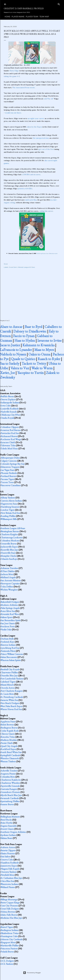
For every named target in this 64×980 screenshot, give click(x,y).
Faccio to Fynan (24, 336)
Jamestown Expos (9, 866)
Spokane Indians (8, 835)
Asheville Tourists (9, 771)
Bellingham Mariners (10, 817)
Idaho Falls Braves (9, 915)
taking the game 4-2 (12, 76)
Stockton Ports (8, 626)
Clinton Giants (8, 734)
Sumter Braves (7, 804)
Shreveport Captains (10, 583)
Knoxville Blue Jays (9, 550)
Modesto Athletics (9, 605)
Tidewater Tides (8, 445)
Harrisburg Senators (10, 507)
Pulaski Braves (7, 952)
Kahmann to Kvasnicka (38, 345)
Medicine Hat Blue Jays (11, 918)
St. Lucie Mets (7, 694)
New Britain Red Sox (10, 513)
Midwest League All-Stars (26, 267)
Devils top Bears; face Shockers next (47, 253)
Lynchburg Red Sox (10, 648)
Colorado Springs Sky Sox (12, 464)
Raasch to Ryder (49, 359)
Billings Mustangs (9, 899)
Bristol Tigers (7, 927)
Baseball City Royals (10, 669)
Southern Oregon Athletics (13, 832)
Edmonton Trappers (10, 467)
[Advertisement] (32, 291)
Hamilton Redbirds (10, 863)
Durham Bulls (7, 639)
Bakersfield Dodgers (10, 602)
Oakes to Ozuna (39, 354)
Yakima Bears (6, 838)
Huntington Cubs (9, 936)
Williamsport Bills (9, 519)
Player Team (31, 17)
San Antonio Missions (11, 580)
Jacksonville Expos (9, 547)
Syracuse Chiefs (8, 442)
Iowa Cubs (6, 406)
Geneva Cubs (7, 860)
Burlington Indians (10, 930)
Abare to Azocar (11, 327)
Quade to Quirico (23, 359)
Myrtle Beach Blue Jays (11, 795)
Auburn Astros (8, 847)
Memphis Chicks (8, 556)
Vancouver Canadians (11, 485)
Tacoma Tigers (7, 479)
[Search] (59, 4)
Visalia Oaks (6, 629)
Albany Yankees (8, 498)
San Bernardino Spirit (10, 620)
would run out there (13, 113)
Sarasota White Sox (9, 700)
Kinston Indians (8, 645)
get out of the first (46, 149)
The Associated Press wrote (23, 88)
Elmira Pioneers (8, 853)
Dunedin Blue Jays (9, 675)
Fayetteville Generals (10, 786)
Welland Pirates (8, 887)
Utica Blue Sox (7, 881)
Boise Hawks (7, 823)
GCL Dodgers (7, 961)
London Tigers (8, 510)
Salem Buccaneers (9, 657)
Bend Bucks (6, 820)
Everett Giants (7, 829)
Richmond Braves (9, 436)
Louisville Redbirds (10, 409)
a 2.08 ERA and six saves (31, 175)
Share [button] (6, 264)
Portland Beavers (8, 476)
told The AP (48, 99)
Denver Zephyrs (8, 399)
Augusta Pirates (8, 774)
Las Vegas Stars (7, 470)
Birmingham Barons (10, 531)
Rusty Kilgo (14, 71)
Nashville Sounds (9, 412)
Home (7, 17)
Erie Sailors (6, 856)
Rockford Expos (8, 749)
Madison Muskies (9, 740)
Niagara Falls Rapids (10, 869)
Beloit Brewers (7, 725)
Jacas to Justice (10, 345)
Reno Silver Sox (8, 611)
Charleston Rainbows (11, 780)
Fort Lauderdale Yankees (12, 679)
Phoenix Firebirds (9, 473)
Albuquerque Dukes (10, 458)
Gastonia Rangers (9, 789)
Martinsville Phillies (10, 945)
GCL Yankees (7, 964)
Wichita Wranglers (9, 590)
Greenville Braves (9, 544)
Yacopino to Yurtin (30, 373)
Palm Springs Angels (10, 608)
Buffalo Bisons (7, 396)
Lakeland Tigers (8, 682)
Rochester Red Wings (11, 439)
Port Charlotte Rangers (12, 691)
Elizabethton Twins (10, 933)
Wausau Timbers (8, 761)
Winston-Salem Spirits (11, 660)
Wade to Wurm (42, 368)
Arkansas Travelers (9, 568)
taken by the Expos (34, 127)
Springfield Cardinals (10, 755)
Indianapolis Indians (10, 402)
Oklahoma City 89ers (10, 415)
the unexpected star (41, 138)
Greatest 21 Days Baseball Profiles (24, 8)
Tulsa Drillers (7, 587)
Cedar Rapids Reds (10, 731)
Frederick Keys (7, 642)
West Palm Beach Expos (11, 706)
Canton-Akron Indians (11, 501)
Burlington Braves (9, 728)
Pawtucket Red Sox (10, 433)
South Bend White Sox (11, 752)
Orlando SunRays (9, 559)
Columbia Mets (8, 777)
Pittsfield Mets (7, 875)
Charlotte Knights (9, 534)
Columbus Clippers (10, 427)
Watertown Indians (9, 884)
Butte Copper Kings (10, 902)
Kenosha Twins (8, 737)
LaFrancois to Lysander (16, 350)
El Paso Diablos (8, 571)
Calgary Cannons (9, 461)
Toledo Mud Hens (9, 448)
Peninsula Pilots (8, 651)
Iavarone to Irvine (49, 340)
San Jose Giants (8, 623)
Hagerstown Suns (9, 504)
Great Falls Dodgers (10, 909)
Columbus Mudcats (10, 540)
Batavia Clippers (8, 850)
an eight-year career (36, 118)
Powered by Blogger (32, 973)
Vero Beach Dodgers (10, 703)
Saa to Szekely (10, 363)
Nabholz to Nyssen (13, 354)
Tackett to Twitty (34, 363)
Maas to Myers (44, 350)
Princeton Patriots (9, 948)
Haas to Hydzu (25, 340)
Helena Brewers (8, 912)
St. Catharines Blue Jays (11, 878)
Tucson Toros (7, 482)
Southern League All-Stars (13, 528)
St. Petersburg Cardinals (12, 697)
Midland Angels (8, 577)
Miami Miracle (7, 685)
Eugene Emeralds (9, 826)
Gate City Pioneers (9, 906)
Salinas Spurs (7, 617)
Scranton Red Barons (11, 430)
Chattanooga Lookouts (12, 537)
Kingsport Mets (8, 942)
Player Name (17, 17)
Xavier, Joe (7, 373)
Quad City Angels (9, 746)
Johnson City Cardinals (11, 939)
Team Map (43, 17)
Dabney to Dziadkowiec (30, 331)
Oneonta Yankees (9, 872)
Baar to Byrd (34, 327)
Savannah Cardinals (10, 798)
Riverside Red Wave (10, 614)
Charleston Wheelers (10, 783)
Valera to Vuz (20, 368)
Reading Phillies (8, 516)
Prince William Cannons (12, 654)
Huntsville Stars (8, 553)
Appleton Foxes (8, 721)
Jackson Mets (7, 574)
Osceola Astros (8, 688)
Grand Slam (13, 267)
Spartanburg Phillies (10, 801)
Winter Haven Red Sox (11, 709)
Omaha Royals (7, 418)
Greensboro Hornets (10, 792)
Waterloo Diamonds (10, 758)
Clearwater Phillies (9, 672)
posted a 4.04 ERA (25, 189)
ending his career (46, 211)
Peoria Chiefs (7, 743)
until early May (31, 200)
